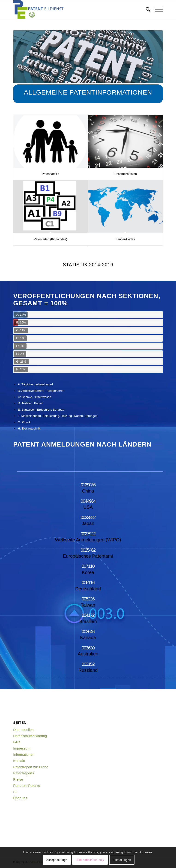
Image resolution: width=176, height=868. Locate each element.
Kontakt (19, 761)
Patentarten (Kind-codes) (51, 239)
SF (15, 792)
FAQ (17, 742)
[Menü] (157, 9)
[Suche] (146, 9)
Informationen (24, 754)
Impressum (22, 748)
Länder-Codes (125, 239)
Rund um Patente (27, 786)
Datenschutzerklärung (30, 736)
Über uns (20, 798)
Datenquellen (23, 730)
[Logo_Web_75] (73, 9)
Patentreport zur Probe (31, 767)
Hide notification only (90, 860)
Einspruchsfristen (125, 174)
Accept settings (57, 860)
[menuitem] (146, 9)
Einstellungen (122, 860)
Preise (18, 779)
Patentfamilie (50, 174)
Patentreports (24, 773)
